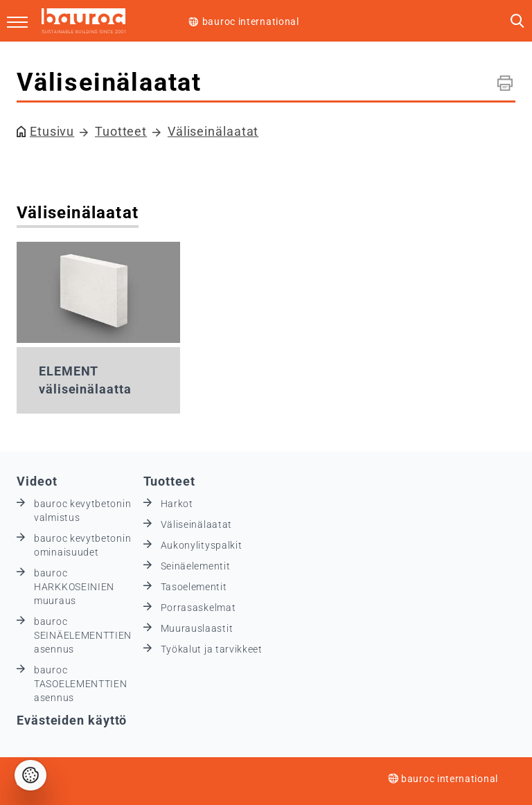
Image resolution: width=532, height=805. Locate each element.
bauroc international (251, 21)
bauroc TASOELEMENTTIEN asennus (81, 684)
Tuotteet (121, 131)
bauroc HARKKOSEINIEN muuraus (74, 587)
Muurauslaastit (197, 628)
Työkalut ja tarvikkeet (212, 649)
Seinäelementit (196, 566)
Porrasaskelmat (198, 608)
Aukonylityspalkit (202, 545)
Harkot (177, 504)
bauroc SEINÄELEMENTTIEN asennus (83, 635)
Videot (37, 481)
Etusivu (52, 131)
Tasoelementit (194, 587)
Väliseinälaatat (213, 131)
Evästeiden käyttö (72, 720)
